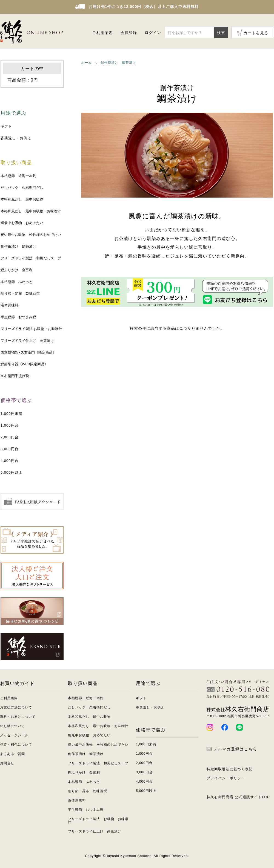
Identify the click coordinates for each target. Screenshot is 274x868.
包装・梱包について (16, 745)
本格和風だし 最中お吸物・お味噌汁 (31, 211)
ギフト (6, 126)
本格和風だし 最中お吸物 (22, 199)
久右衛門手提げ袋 (15, 376)
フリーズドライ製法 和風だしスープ (31, 258)
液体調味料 (9, 305)
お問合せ (7, 763)
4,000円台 (10, 461)
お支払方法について (16, 707)
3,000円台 (10, 449)
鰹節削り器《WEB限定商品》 (24, 364)
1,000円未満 (12, 414)
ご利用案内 (103, 33)
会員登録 (129, 33)
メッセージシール (14, 735)
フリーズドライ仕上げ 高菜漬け (27, 341)
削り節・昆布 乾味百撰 (20, 293)
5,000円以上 (12, 472)
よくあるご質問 (12, 754)
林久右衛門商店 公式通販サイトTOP (238, 797)
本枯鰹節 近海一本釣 (18, 176)
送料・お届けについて (18, 717)
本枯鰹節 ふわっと (17, 282)
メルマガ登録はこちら (232, 749)
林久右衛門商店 (238, 709)
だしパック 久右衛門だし (22, 188)
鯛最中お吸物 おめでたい (22, 223)
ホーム (86, 63)
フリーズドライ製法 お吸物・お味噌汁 (31, 329)
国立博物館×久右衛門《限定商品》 (28, 352)
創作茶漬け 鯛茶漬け (18, 246)
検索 (221, 33)
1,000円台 (10, 425)
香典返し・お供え (16, 138)
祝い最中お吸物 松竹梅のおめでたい (31, 235)
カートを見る (256, 33)
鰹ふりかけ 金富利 (17, 270)
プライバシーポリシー (226, 778)
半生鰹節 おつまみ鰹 (18, 317)
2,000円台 (10, 437)
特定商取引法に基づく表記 (230, 769)
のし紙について (12, 726)
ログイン (153, 33)
